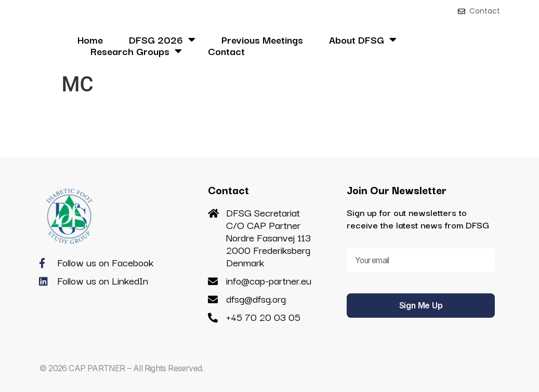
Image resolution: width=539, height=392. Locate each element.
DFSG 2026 (162, 39)
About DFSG (363, 39)
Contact (226, 51)
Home (90, 39)
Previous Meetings (262, 39)
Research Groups (136, 51)
